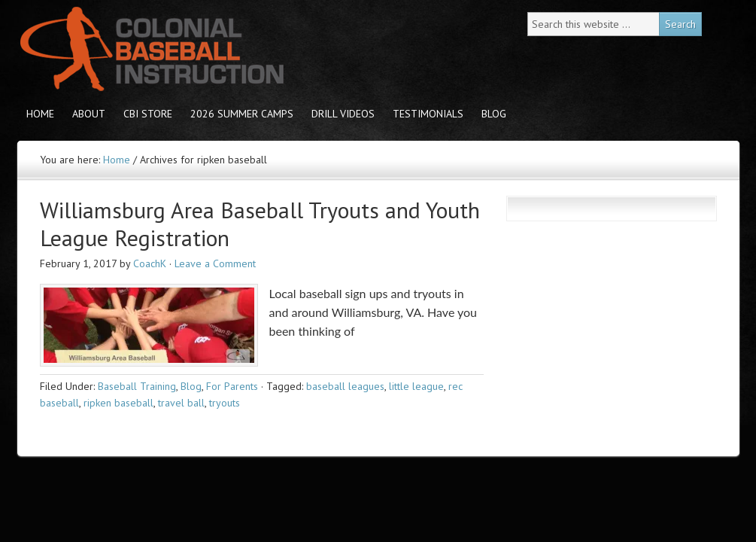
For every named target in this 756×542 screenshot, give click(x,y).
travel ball (181, 403)
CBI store (148, 114)
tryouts (225, 403)
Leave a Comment (215, 263)
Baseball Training (137, 386)
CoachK (150, 263)
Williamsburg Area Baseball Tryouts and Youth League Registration (260, 224)
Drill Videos (343, 114)
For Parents (232, 386)
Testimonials (428, 114)
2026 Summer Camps (242, 114)
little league (416, 386)
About (89, 114)
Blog (494, 114)
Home (40, 114)
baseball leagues (345, 386)
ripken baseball (118, 403)
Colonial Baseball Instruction (149, 49)
